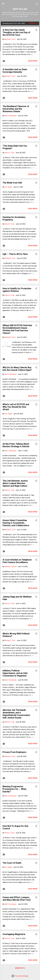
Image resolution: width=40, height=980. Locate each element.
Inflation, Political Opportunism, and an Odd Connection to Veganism (15, 673)
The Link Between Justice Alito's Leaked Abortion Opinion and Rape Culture (15, 483)
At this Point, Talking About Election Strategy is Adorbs (16, 445)
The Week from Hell (12, 183)
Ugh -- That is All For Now (15, 254)
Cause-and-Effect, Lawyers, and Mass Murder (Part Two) (17, 899)
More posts (20, 968)
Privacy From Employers (14, 752)
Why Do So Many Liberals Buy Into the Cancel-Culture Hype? (17, 369)
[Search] (37, 4)
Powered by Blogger (20, 976)
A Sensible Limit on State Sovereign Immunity (15, 71)
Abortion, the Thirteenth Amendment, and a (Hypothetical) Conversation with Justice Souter (16, 714)
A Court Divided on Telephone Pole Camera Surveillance (17, 561)
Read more (33, 61)
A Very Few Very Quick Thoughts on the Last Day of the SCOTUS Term (16, 32)
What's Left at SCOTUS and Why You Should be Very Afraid (16, 407)
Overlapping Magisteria (14, 934)
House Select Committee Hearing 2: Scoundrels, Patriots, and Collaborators (16, 523)
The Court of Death (12, 863)
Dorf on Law (20, 9)
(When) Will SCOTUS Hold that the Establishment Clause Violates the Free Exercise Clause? (17, 329)
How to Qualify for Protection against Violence (17, 290)
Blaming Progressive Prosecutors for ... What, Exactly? (15, 789)
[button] (36, 30)
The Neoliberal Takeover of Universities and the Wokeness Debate (16, 109)
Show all (33, 23)
